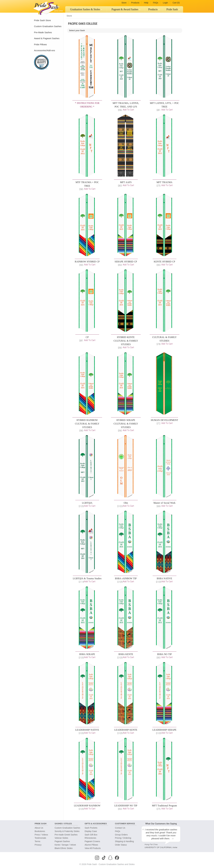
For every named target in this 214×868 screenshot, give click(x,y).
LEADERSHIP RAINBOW (87, 806)
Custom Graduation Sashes (48, 26)
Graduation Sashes (86, 9)
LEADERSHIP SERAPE (165, 730)
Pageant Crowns (92, 841)
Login (165, 3)
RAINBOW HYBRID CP (87, 262)
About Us (39, 828)
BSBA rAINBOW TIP (126, 578)
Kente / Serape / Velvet (65, 845)
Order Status (121, 845)
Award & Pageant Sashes (47, 38)
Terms (37, 841)
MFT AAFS (126, 182)
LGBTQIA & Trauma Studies (87, 578)
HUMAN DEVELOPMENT (165, 420)
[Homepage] (46, 7)
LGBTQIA (87, 503)
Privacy (38, 845)
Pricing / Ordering (123, 838)
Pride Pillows (40, 44)
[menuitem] (86, 9)
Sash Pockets (91, 828)
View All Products (93, 848)
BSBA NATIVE (165, 578)
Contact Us (120, 828)
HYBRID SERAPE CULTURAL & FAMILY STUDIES (126, 424)
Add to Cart (128, 110)
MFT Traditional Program (165, 806)
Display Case (91, 831)
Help (146, 3)
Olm (126, 503)
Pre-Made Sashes (43, 32)
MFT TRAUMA (164, 182)
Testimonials (40, 838)
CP (87, 337)
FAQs (156, 3)
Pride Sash (173, 9)
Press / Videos (41, 835)
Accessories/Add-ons (45, 50)
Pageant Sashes (126, 9)
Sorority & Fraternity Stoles (67, 831)
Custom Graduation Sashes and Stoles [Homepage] (117, 864)
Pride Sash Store (42, 20)
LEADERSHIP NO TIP (126, 806)
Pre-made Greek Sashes (66, 835)
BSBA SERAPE (87, 654)
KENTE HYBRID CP (164, 262)
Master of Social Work (165, 503)
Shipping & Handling (124, 841)
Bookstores (40, 831)
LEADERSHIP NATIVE (87, 730)
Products (135, 3)
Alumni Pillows (91, 845)
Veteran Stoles (61, 838)
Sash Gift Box (91, 835)
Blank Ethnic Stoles (64, 848)
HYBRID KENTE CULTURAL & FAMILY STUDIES (126, 341)
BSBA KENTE (126, 654)
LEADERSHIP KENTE (126, 730)
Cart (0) (176, 3)
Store (124, 3)
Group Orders (121, 835)
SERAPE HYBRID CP (126, 262)
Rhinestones (90, 838)
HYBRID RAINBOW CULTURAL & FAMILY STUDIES (87, 424)
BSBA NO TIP (165, 654)
